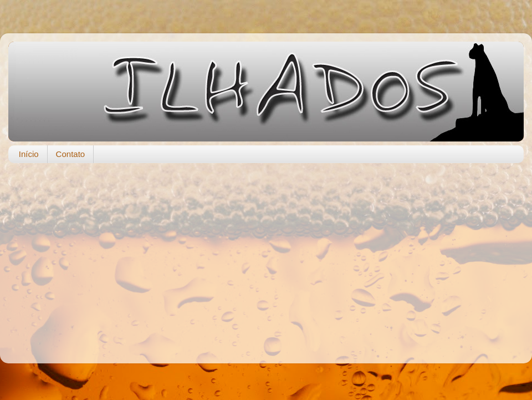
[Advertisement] (266, 257)
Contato (71, 154)
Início (29, 154)
